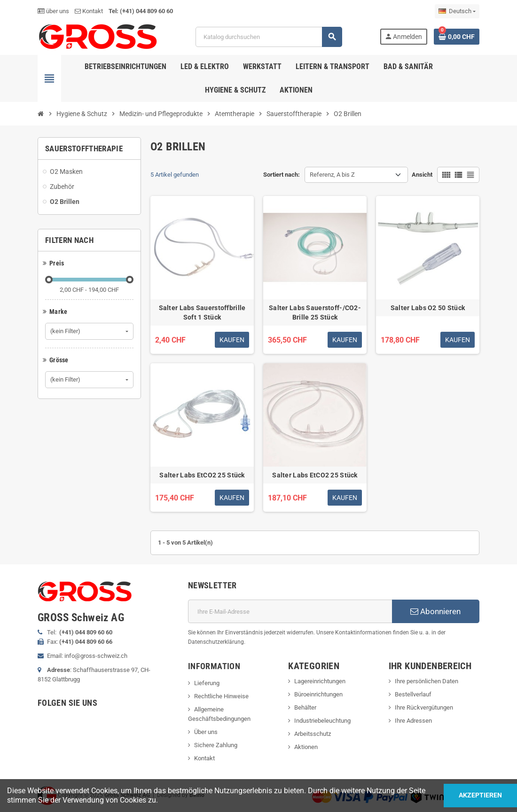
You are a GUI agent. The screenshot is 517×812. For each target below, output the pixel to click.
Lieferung (207, 683)
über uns (53, 11)
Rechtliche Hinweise (221, 696)
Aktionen (306, 747)
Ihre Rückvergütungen (424, 707)
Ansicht (422, 175)
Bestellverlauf (413, 694)
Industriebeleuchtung (322, 721)
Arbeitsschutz (313, 734)
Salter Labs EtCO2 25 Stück (202, 475)
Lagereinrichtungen (320, 681)
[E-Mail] (290, 611)
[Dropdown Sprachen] (457, 11)
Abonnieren (435, 611)
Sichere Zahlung (216, 745)
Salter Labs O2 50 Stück (428, 308)
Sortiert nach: (282, 175)
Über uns (206, 732)
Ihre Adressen (413, 721)
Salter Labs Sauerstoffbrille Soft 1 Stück (202, 312)
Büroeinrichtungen (318, 694)
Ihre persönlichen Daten (427, 681)
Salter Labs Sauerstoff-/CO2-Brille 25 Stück (315, 312)
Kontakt (89, 11)
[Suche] (269, 37)
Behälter (305, 707)
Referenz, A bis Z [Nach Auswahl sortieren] (332, 175)
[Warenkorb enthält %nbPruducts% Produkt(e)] (457, 37)
